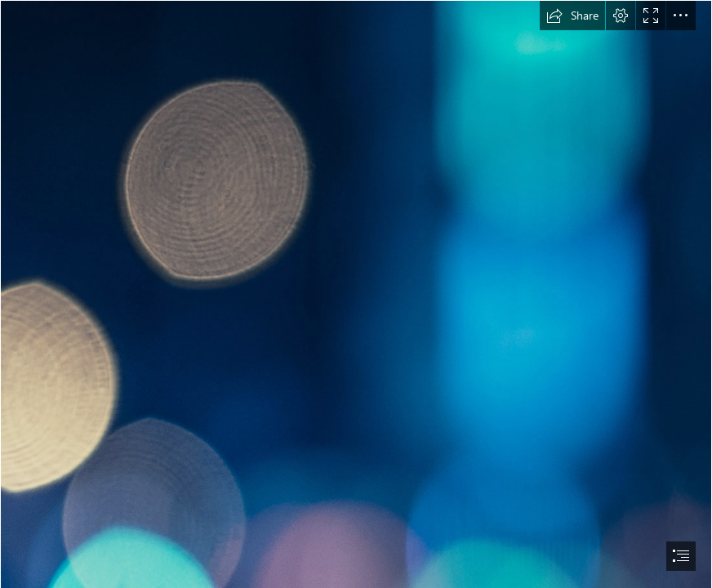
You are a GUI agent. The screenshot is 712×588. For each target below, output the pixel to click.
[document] (356, 294)
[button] (572, 16)
